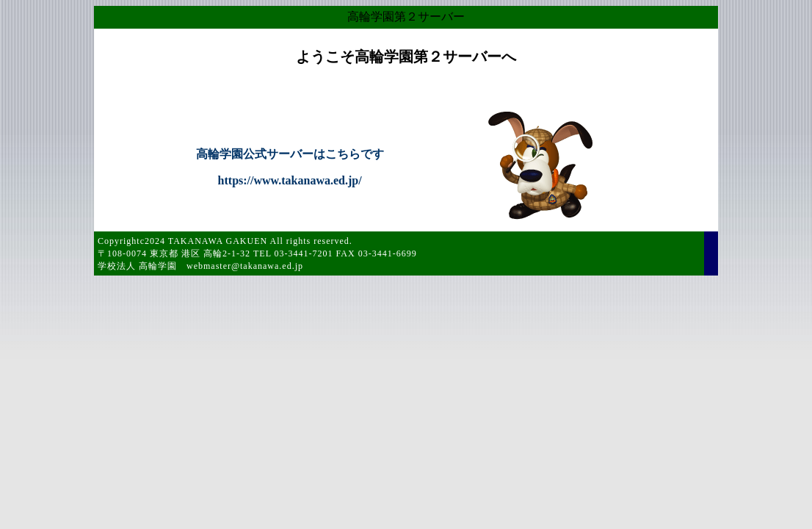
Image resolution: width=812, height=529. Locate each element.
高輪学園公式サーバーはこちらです (290, 154)
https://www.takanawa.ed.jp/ (290, 180)
